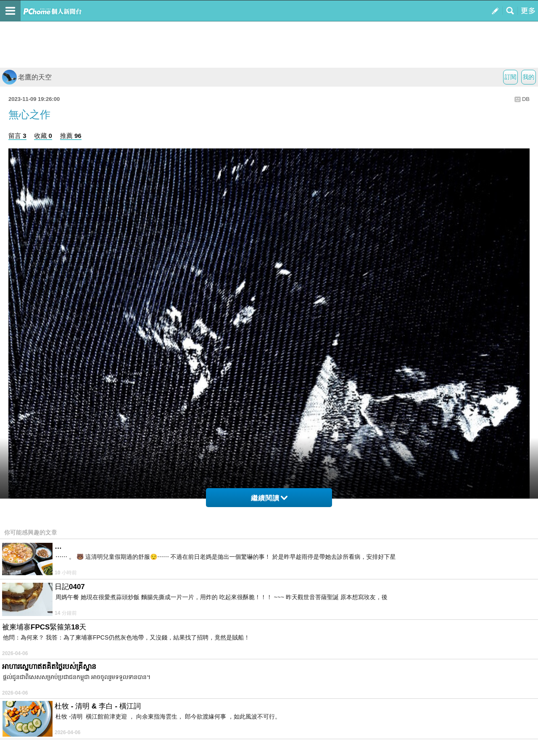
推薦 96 (71, 136)
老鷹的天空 (27, 77)
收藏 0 (43, 136)
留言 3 (17, 136)
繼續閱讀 (269, 498)
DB (526, 99)
